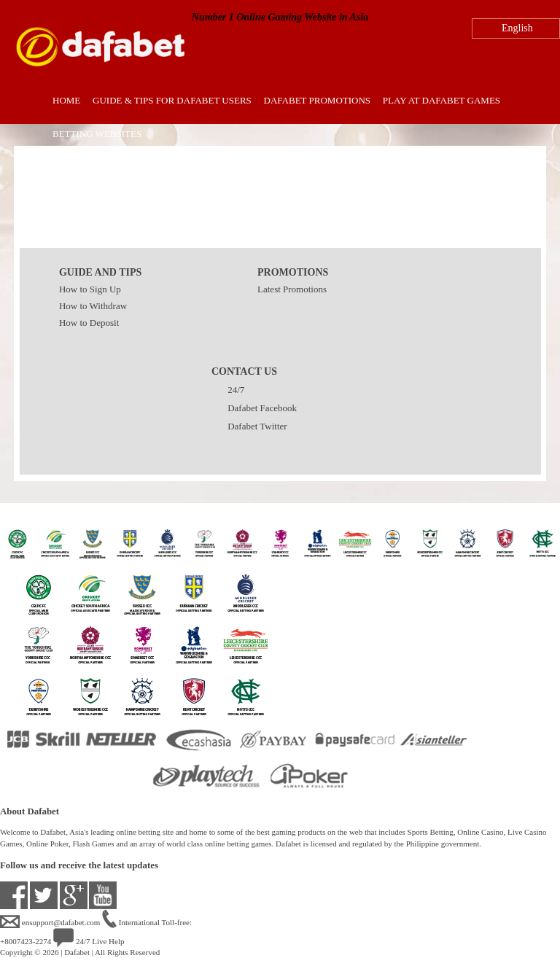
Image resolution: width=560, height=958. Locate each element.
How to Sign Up (90, 289)
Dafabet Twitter (249, 426)
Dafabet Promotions (318, 100)
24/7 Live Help (89, 941)
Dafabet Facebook (254, 408)
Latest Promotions (292, 289)
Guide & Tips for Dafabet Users (172, 100)
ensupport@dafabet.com (51, 922)
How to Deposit (89, 323)
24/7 (228, 390)
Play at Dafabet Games (442, 100)
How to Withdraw (93, 306)
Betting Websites (97, 134)
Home (66, 100)
